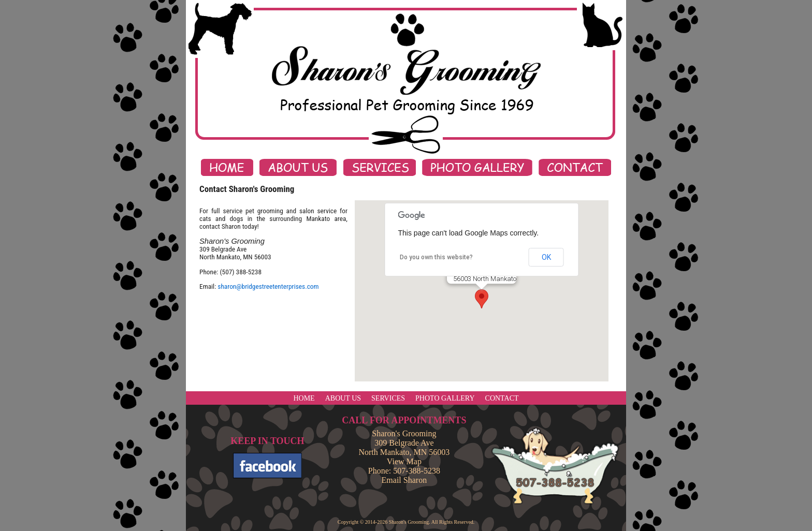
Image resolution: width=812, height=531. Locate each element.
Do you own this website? (436, 257)
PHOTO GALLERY (445, 398)
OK (546, 257)
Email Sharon (404, 480)
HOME (304, 398)
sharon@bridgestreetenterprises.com (268, 286)
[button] (482, 299)
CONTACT (502, 398)
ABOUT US (343, 398)
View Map (404, 461)
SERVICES (388, 398)
